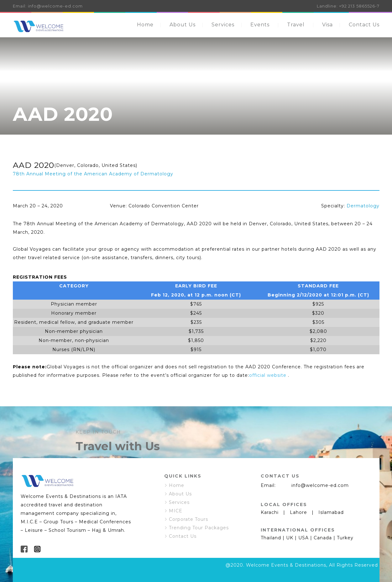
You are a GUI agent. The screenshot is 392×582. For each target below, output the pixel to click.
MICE (176, 511)
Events (260, 25)
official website (268, 375)
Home (145, 25)
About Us (183, 25)
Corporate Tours (188, 519)
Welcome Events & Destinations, (287, 565)
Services (223, 25)
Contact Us (364, 25)
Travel (296, 25)
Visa (327, 25)
